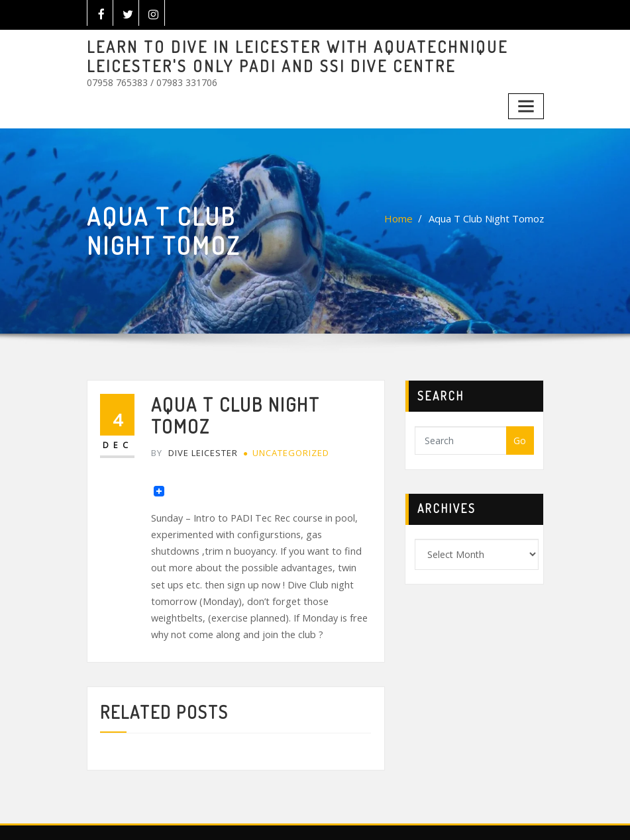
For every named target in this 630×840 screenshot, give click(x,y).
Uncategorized (288, 424)
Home (403, 214)
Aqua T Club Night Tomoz (488, 214)
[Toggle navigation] (527, 102)
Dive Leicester (193, 424)
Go (520, 436)
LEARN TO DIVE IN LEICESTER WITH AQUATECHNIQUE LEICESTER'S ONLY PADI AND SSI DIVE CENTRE (283, 55)
